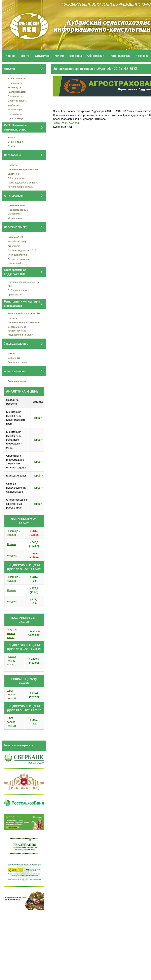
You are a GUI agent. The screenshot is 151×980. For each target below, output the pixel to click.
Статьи (12, 146)
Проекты (13, 165)
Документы (14, 358)
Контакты (142, 56)
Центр (25, 56)
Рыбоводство (15, 87)
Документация (16, 142)
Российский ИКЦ (17, 241)
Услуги (59, 56)
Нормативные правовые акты (24, 322)
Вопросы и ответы (18, 362)
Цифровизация (16, 118)
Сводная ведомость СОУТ (22, 250)
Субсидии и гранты (18, 290)
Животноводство (17, 78)
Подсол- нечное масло (12, 633)
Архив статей (15, 295)
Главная (10, 56)
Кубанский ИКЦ (16, 237)
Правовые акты (16, 205)
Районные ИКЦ (120, 56)
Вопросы (76, 56)
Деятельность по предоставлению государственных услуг (20, 331)
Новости (12, 318)
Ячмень (11, 544)
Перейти (38, 418)
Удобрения (14, 105)
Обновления (96, 56)
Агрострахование (17, 381)
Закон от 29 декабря (66, 123)
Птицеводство (15, 83)
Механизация (15, 109)
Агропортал (14, 246)
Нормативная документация (23, 169)
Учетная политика (18, 255)
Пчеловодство (16, 96)
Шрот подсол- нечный (12, 695)
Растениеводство (17, 92)
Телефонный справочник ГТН (24, 313)
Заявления (14, 174)
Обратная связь (16, 178)
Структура (42, 56)
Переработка (15, 114)
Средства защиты (18, 101)
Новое (11, 353)
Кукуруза (12, 556)
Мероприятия (15, 218)
